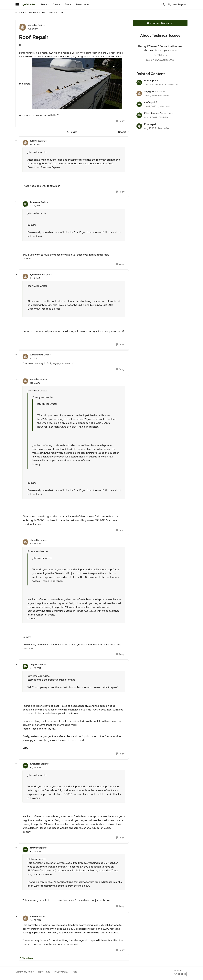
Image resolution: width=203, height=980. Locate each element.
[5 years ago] (150, 96)
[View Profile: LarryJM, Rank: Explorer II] (25, 666)
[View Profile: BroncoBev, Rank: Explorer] (139, 126)
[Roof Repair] (35, 144)
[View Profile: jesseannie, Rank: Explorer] (139, 93)
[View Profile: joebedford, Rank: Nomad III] (139, 104)
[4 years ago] (150, 107)
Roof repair (150, 124)
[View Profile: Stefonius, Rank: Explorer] (25, 918)
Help (75, 972)
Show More (26, 958)
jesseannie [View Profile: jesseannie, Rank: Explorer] (163, 96)
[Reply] (120, 121)
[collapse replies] (16, 141)
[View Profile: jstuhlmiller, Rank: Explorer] (23, 27)
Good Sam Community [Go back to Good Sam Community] (26, 13)
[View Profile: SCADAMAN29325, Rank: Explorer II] (139, 82)
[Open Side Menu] (17, 4)
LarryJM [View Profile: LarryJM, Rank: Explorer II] (33, 665)
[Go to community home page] (29, 4)
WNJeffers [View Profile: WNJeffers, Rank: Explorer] (164, 117)
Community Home (25, 972)
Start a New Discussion (160, 23)
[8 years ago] (150, 128)
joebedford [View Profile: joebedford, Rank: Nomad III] (164, 107)
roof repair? (151, 102)
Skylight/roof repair (155, 92)
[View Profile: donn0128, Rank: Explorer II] (25, 850)
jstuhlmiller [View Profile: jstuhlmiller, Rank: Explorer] (32, 25)
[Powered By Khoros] (181, 973)
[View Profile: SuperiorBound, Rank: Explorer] (25, 357)
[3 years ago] (151, 85)
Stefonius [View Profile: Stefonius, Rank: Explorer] (34, 917)
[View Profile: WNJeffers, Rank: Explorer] (139, 115)
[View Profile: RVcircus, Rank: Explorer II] (25, 143)
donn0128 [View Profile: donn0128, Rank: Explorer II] (34, 848)
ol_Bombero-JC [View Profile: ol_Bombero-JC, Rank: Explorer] (37, 275)
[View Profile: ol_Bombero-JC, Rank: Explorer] (25, 276)
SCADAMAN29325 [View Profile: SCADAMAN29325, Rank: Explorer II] (169, 85)
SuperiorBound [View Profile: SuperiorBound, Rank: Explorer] (36, 355)
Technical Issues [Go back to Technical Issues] (56, 13)
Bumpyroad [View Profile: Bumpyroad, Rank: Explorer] (35, 202)
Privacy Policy (61, 972)
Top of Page (44, 972)
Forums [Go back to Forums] (42, 13)
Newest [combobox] (123, 132)
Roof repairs (151, 81)
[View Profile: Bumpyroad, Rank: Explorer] (25, 204)
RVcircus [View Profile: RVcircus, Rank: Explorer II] (34, 141)
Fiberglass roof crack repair (160, 113)
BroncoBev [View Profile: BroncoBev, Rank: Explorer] (164, 128)
